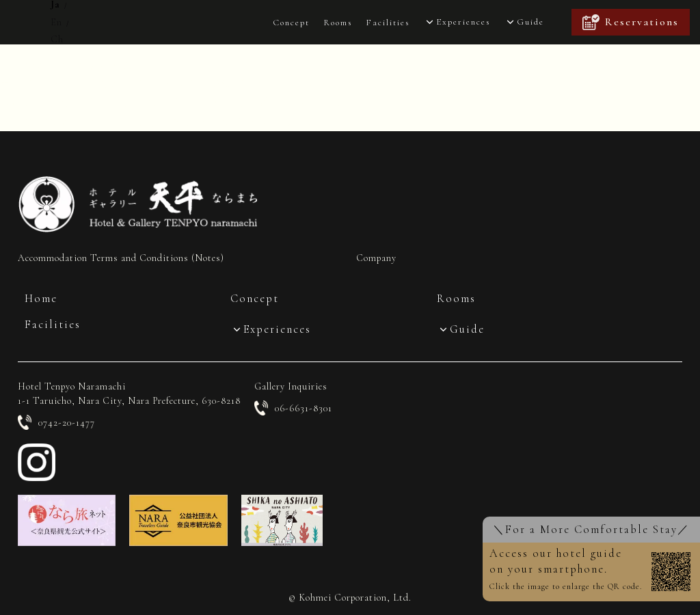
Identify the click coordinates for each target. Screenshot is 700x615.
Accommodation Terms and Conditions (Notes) (121, 258)
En (56, 22)
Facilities (388, 23)
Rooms (338, 23)
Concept (291, 23)
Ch (57, 39)
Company (376, 258)
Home (41, 299)
